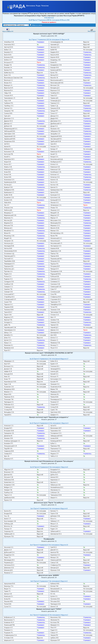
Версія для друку (92, 30)
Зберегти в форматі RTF (8, 30)
